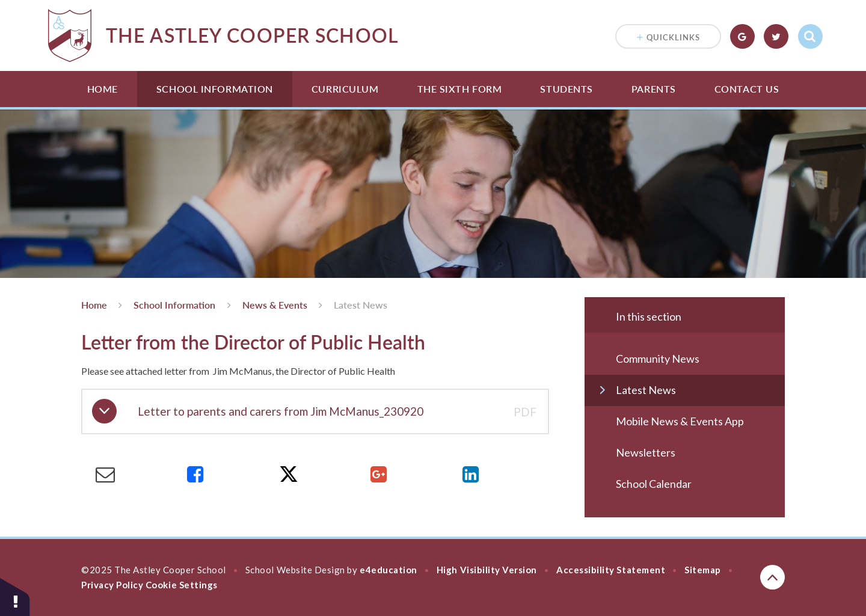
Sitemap (703, 570)
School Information (215, 89)
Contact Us (747, 89)
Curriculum (345, 89)
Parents (654, 89)
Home (103, 89)
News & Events (275, 305)
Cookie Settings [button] (182, 585)
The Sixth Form (460, 89)
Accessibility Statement (611, 570)
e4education (388, 570)
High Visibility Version (487, 570)
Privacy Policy (112, 585)
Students (566, 89)
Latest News (361, 305)
